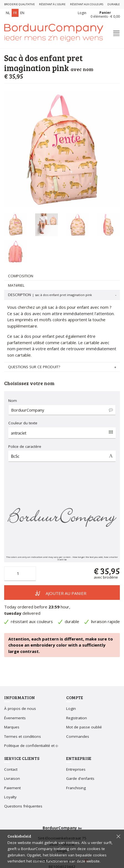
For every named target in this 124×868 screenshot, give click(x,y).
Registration (77, 718)
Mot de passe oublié (84, 727)
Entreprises (76, 769)
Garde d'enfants (80, 778)
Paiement (12, 788)
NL (8, 13)
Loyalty (10, 797)
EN (22, 13)
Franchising (76, 788)
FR (15, 13)
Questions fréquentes (23, 806)
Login (82, 13)
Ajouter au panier (61, 593)
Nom (13, 401)
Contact (11, 769)
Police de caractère (25, 446)
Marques (12, 727)
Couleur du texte (23, 423)
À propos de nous (20, 708)
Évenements (15, 718)
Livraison (12, 778)
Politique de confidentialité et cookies (37, 746)
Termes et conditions (23, 736)
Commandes (78, 736)
